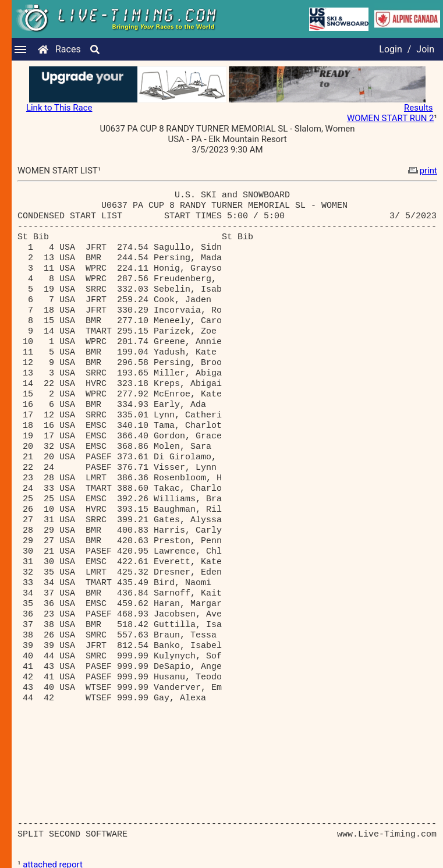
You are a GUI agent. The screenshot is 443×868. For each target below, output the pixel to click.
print (421, 171)
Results (419, 108)
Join (425, 49)
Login (390, 49)
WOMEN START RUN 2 (391, 118)
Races (68, 49)
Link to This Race (59, 108)
